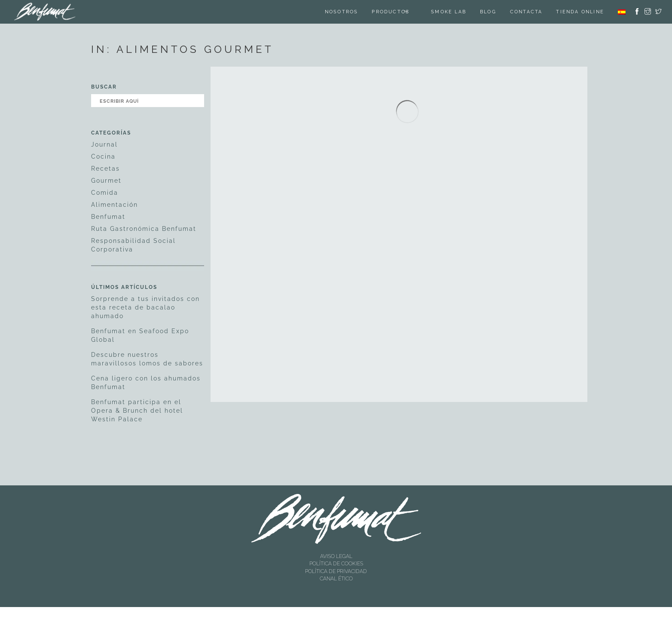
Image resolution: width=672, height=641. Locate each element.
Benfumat (108, 217)
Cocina (103, 156)
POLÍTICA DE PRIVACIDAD (336, 571)
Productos (391, 12)
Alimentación (115, 205)
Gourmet (106, 181)
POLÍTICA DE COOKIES (336, 564)
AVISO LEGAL (336, 556)
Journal (104, 144)
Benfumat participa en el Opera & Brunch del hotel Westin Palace (137, 411)
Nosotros (342, 12)
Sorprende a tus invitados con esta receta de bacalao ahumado (145, 307)
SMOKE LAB (449, 12)
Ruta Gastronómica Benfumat (144, 229)
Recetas (105, 169)
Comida (105, 193)
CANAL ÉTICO (336, 579)
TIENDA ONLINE (580, 12)
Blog (488, 12)
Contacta (526, 12)
